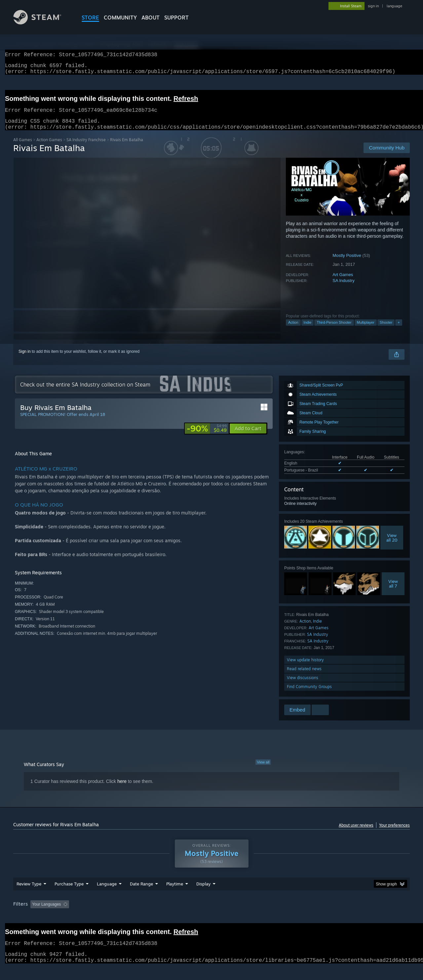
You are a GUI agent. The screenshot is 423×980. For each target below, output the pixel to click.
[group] (211, 917)
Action (293, 330)
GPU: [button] (323, 917)
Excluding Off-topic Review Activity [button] (113, 917)
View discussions (303, 686)
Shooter (386, 330)
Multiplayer (366, 330)
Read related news (304, 677)
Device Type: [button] (352, 917)
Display (203, 896)
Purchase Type (69, 896)
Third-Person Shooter (334, 330)
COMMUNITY (120, 18)
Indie (308, 330)
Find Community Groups (309, 694)
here (122, 789)
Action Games (49, 148)
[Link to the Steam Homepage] (42, 23)
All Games (23, 148)
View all (263, 770)
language (394, 6)
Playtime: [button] (164, 917)
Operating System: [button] (267, 917)
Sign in (25, 359)
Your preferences (394, 833)
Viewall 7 (393, 592)
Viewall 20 (392, 546)
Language (107, 896)
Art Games (343, 283)
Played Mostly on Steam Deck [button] (212, 917)
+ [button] (399, 330)
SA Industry (343, 288)
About (151, 18)
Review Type (29, 896)
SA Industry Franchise (86, 148)
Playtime (175, 896)
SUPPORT (176, 18)
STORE (90, 18)
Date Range (141, 896)
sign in (373, 6)
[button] (248, 436)
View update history (305, 668)
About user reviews (356, 833)
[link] (207, 436)
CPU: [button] (301, 917)
